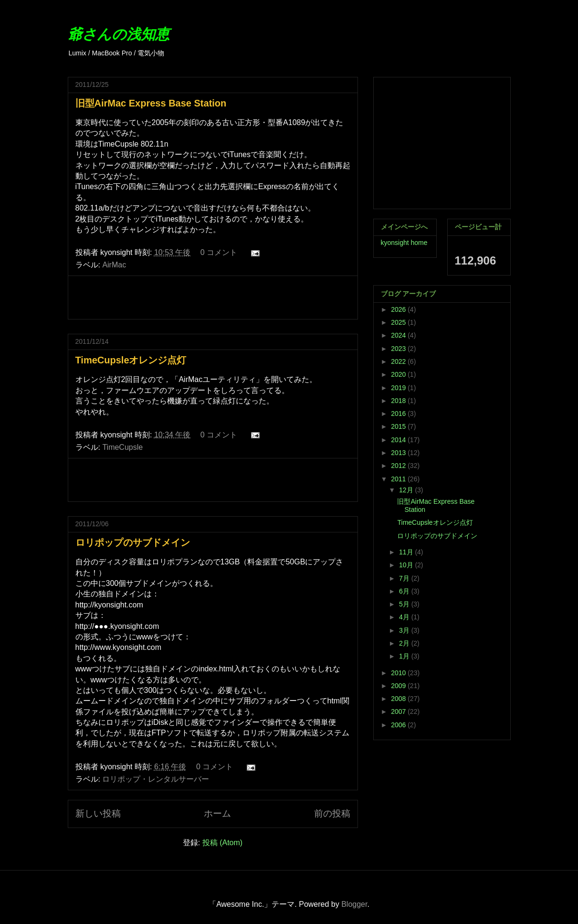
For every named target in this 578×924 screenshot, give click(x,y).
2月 (405, 643)
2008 (399, 699)
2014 (399, 440)
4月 (405, 617)
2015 (399, 426)
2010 (399, 673)
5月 (405, 604)
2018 (399, 401)
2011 (399, 479)
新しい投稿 (98, 813)
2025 (399, 322)
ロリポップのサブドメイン (133, 542)
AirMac (114, 265)
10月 (407, 565)
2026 (399, 309)
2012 (399, 466)
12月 (407, 490)
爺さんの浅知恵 (119, 34)
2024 (399, 335)
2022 (399, 361)
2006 (399, 725)
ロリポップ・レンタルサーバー (156, 779)
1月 (405, 656)
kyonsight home (404, 243)
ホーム (217, 813)
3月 (405, 630)
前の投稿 (332, 813)
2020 (399, 374)
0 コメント (219, 252)
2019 (399, 388)
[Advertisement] (213, 297)
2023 (399, 349)
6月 (405, 591)
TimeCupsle (122, 447)
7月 (405, 578)
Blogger (354, 904)
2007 (399, 712)
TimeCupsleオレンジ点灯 (131, 360)
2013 (399, 453)
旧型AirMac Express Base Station (151, 103)
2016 (399, 414)
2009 (399, 686)
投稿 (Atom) (222, 843)
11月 (407, 552)
